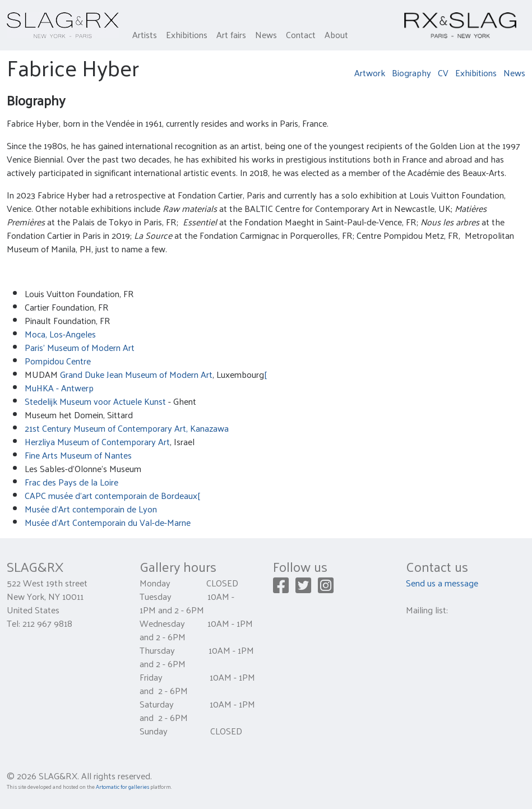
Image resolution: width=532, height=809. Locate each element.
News (266, 34)
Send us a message (442, 583)
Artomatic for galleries (122, 787)
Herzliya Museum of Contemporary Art (97, 442)
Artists (145, 34)
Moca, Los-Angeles (60, 334)
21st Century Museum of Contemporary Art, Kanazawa (127, 428)
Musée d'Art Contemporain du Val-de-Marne (108, 522)
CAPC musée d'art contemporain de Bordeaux (111, 495)
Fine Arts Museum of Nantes (78, 455)
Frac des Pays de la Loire (71, 482)
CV (443, 73)
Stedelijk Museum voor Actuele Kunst (95, 401)
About (336, 34)
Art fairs (231, 34)
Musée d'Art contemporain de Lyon (91, 509)
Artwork (370, 73)
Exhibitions (187, 34)
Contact (301, 34)
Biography (411, 73)
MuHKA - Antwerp (59, 388)
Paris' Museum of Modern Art (80, 347)
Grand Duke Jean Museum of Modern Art (136, 374)
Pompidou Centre (58, 361)
